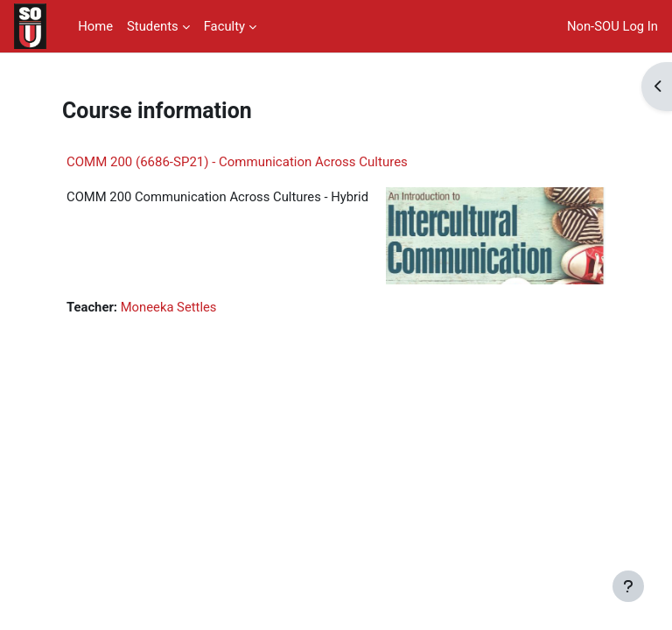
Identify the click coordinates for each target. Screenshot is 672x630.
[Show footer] (628, 586)
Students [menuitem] (153, 26)
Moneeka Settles (169, 307)
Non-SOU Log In (612, 26)
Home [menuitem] (95, 26)
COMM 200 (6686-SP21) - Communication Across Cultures (237, 162)
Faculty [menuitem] (224, 26)
